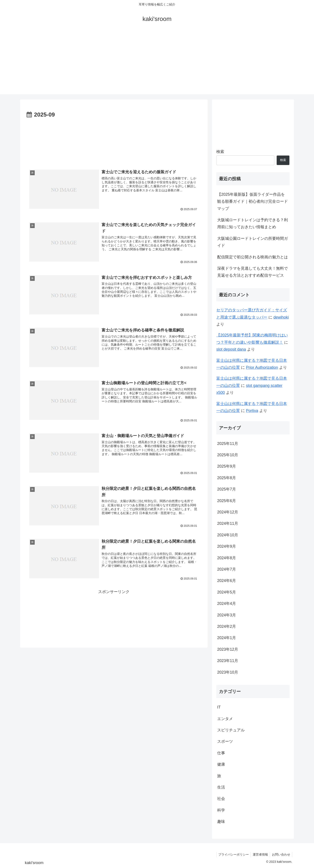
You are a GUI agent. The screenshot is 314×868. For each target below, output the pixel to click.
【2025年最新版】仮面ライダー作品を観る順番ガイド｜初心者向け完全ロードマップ (253, 202)
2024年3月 (227, 615)
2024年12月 (228, 512)
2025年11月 (228, 444)
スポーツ (225, 741)
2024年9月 (227, 546)
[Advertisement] (157, 64)
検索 (220, 152)
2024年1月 (227, 638)
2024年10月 (228, 535)
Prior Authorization (262, 367)
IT (219, 707)
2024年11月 (228, 523)
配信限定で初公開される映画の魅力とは (253, 257)
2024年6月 (227, 581)
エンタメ (225, 719)
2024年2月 (227, 626)
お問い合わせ (281, 854)
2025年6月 (227, 501)
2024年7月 (227, 569)
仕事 (221, 753)
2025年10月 (228, 455)
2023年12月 (228, 649)
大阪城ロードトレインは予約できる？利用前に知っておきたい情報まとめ (253, 223)
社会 (221, 799)
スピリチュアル (231, 730)
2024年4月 (227, 604)
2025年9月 (227, 466)
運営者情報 (259, 854)
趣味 (221, 822)
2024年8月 (227, 558)
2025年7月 (227, 489)
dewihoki (281, 317)
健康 (221, 764)
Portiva (252, 411)
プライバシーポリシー (232, 854)
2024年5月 (227, 592)
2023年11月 (228, 661)
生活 (221, 787)
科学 (221, 810)
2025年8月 (227, 478)
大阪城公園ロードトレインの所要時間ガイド (253, 242)
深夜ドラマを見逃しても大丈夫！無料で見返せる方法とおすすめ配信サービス (253, 272)
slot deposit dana (231, 349)
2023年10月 (228, 672)
